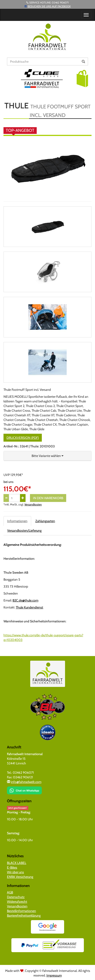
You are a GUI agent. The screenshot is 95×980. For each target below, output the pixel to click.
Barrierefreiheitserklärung (24, 915)
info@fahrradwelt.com (26, 782)
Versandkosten (33, 505)
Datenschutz (16, 897)
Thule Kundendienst (29, 607)
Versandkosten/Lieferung (24, 530)
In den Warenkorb (48, 498)
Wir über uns (15, 872)
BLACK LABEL (17, 863)
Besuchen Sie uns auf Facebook (49, 6)
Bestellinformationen (21, 911)
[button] (82, 78)
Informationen (17, 521)
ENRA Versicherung (20, 877)
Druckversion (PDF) (23, 438)
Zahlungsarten (45, 521)
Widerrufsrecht (17, 902)
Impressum (54, 975)
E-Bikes (12, 867)
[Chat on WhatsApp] (24, 789)
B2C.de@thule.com (25, 600)
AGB (10, 892)
